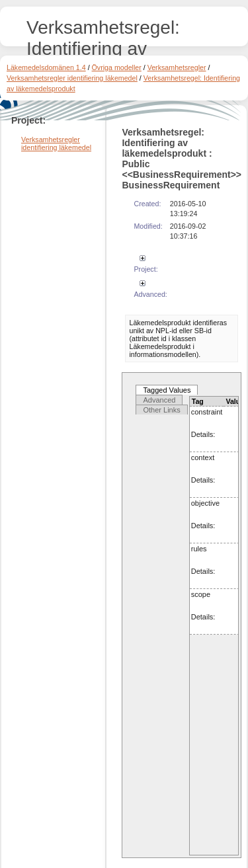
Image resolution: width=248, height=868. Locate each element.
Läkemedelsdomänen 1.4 (46, 67)
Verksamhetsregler (177, 67)
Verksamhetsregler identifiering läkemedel (72, 78)
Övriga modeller (117, 67)
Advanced (159, 400)
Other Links (161, 410)
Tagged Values (167, 390)
